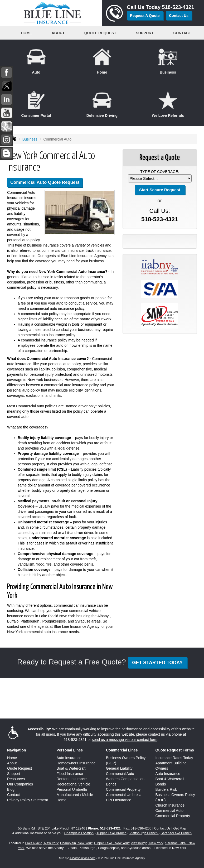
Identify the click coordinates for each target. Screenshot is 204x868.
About (12, 763)
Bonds (111, 784)
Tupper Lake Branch (111, 833)
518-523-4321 (178, 7)
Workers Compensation (125, 779)
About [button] (58, 33)
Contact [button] (182, 33)
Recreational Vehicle (74, 784)
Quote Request (20, 768)
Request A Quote (145, 16)
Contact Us (179, 16)
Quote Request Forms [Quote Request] (175, 750)
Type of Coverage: (160, 172)
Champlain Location (79, 833)
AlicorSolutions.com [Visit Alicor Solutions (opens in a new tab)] (82, 858)
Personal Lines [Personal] (70, 750)
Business (30, 139)
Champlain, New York (76, 843)
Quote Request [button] (100, 33)
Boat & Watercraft (71, 768)
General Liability (119, 768)
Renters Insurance (72, 779)
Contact (13, 795)
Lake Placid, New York (42, 843)
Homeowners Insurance (76, 763)
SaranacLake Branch (176, 833)
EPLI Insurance (119, 800)
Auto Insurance (69, 758)
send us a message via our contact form (125, 740)
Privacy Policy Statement (28, 800)
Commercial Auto (120, 774)
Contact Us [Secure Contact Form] (162, 828)
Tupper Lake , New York (111, 843)
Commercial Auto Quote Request (45, 182)
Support (14, 774)
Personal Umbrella (72, 789)
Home (26, 33)
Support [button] (145, 33)
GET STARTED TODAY (157, 663)
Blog (11, 789)
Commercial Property (123, 789)
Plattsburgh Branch (144, 833)
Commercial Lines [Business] (122, 750)
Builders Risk (166, 789)
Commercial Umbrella (124, 795)
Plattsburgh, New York (147, 843)
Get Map (179, 828)
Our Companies (20, 784)
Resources (16, 779)
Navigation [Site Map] (17, 750)
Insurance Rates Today (174, 758)
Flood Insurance (70, 774)
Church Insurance (170, 805)
